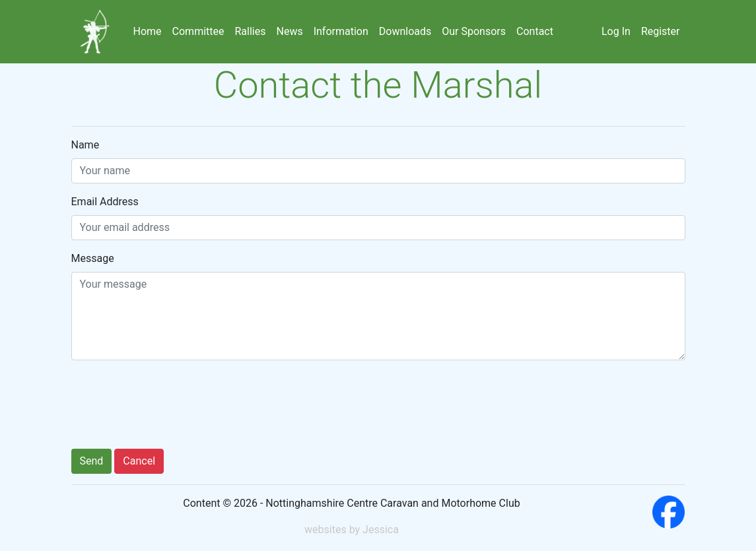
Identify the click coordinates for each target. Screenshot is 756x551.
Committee (198, 31)
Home (148, 31)
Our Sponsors (474, 31)
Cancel (139, 461)
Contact (535, 31)
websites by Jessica (352, 530)
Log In (616, 31)
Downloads (405, 31)
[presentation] (172, 407)
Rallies (251, 31)
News (289, 31)
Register (661, 31)
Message (93, 258)
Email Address (105, 202)
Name (86, 145)
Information (341, 31)
